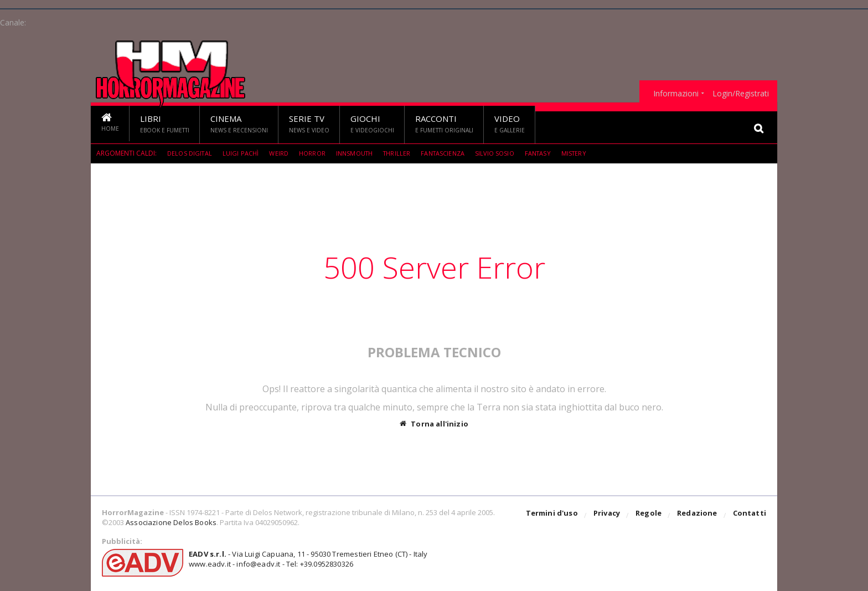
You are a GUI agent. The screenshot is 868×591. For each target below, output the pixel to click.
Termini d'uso (555, 516)
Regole (650, 516)
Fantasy (554, 153)
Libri (165, 124)
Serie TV (309, 124)
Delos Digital (191, 153)
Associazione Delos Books (170, 522)
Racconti (444, 124)
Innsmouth (361, 153)
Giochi (372, 124)
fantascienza (454, 153)
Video (510, 124)
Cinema (239, 124)
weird (283, 153)
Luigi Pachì (244, 153)
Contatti (750, 516)
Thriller (406, 153)
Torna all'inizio (434, 424)
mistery (591, 153)
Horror (317, 153)
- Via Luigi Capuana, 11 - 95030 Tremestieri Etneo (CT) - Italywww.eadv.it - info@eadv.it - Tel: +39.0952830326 (305, 559)
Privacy (609, 516)
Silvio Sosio (509, 153)
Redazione (698, 516)
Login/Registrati (741, 94)
